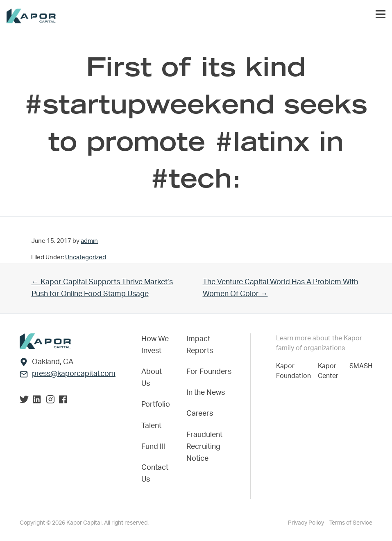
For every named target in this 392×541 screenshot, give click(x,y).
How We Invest (155, 345)
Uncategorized (86, 257)
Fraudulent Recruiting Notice (204, 447)
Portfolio (156, 405)
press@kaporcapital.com (74, 374)
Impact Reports (200, 345)
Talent (151, 426)
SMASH (361, 366)
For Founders (209, 372)
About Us (152, 378)
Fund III (154, 447)
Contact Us (155, 474)
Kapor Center (330, 371)
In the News (206, 393)
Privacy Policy (307, 523)
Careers (200, 414)
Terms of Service (351, 523)
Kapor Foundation (295, 371)
